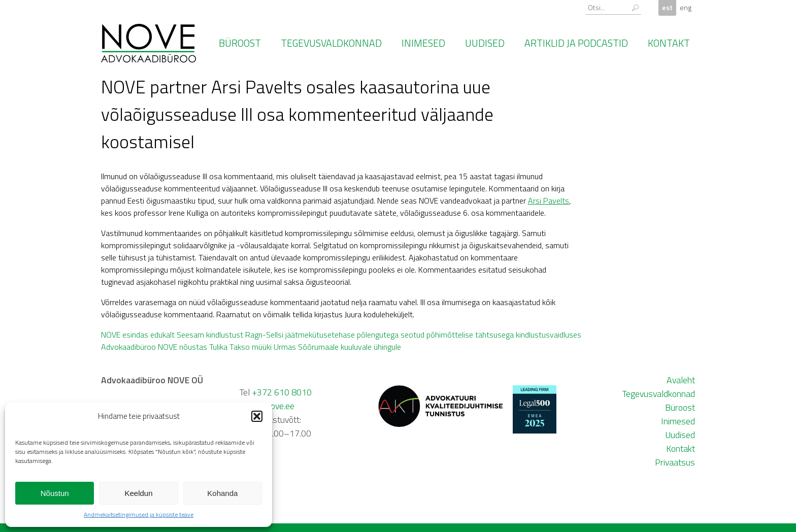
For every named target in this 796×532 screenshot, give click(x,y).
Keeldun (138, 493)
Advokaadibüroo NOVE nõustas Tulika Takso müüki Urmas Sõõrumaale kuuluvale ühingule (251, 347)
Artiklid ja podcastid (576, 43)
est (667, 8)
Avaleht (681, 380)
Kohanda (222, 493)
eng (686, 8)
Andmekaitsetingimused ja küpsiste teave (139, 514)
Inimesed (423, 43)
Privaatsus (675, 462)
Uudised (485, 43)
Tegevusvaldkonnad (331, 43)
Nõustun (55, 493)
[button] (257, 416)
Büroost (240, 43)
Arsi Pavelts (549, 201)
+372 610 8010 (282, 392)
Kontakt (669, 43)
